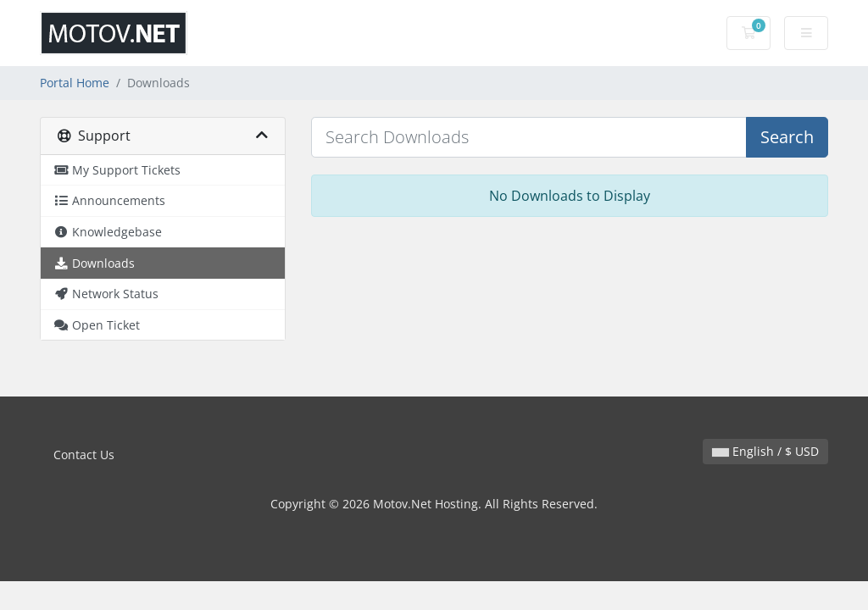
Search (787, 137)
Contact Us (84, 455)
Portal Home (75, 83)
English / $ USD (765, 451)
